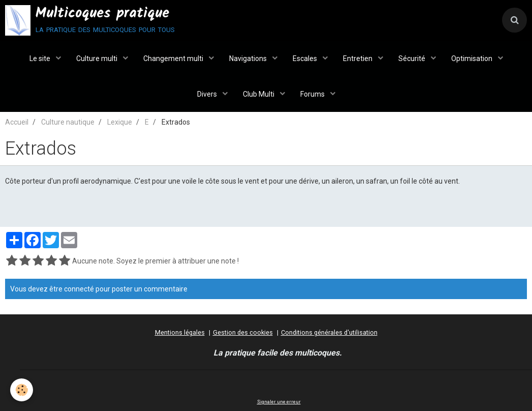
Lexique (120, 122)
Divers (208, 94)
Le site (41, 58)
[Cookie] (22, 390)
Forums (313, 94)
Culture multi (98, 58)
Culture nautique (68, 122)
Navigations (249, 58)
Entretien (358, 58)
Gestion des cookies (243, 332)
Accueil (17, 122)
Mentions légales (180, 332)
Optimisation (473, 58)
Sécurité (413, 58)
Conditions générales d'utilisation (329, 332)
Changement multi (174, 58)
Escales (306, 58)
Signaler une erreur (279, 402)
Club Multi (259, 94)
